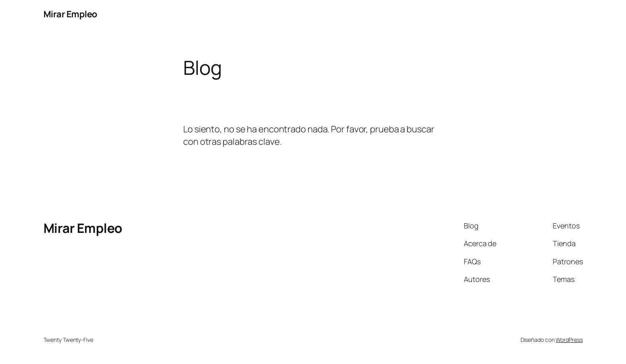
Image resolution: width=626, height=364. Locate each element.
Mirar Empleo (70, 14)
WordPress (569, 340)
